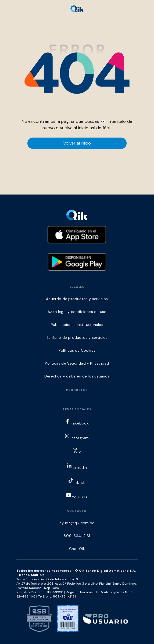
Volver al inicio (77, 143)
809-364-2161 (64, 596)
